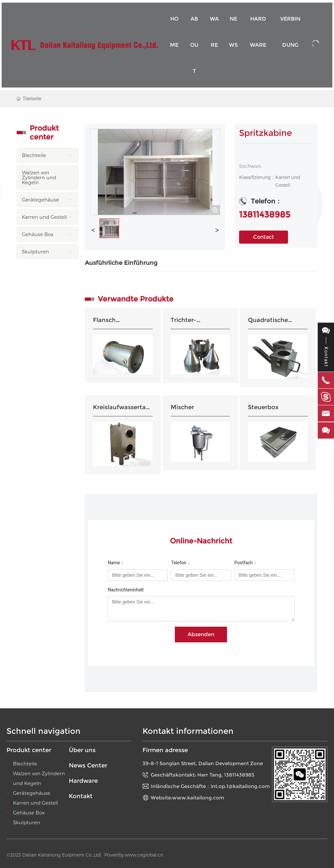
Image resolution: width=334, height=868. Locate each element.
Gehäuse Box (29, 812)
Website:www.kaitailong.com (187, 798)
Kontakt (81, 796)
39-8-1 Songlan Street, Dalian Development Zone (203, 763)
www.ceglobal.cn (144, 855)
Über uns (82, 750)
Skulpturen (27, 822)
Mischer (182, 407)
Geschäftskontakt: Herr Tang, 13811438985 (203, 775)
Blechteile (25, 764)
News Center (88, 765)
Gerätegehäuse (32, 793)
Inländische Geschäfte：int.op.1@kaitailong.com (210, 786)
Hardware (83, 781)
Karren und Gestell (36, 803)
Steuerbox (263, 407)
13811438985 (265, 215)
